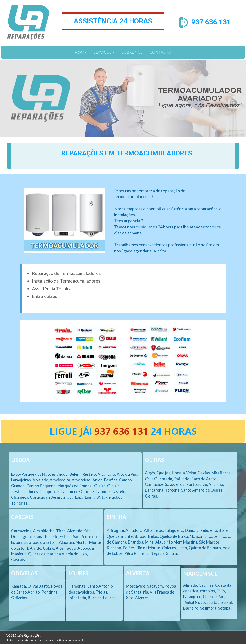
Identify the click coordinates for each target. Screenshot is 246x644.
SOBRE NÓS (132, 52)
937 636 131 (211, 22)
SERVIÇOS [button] (104, 52)
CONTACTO (161, 52)
